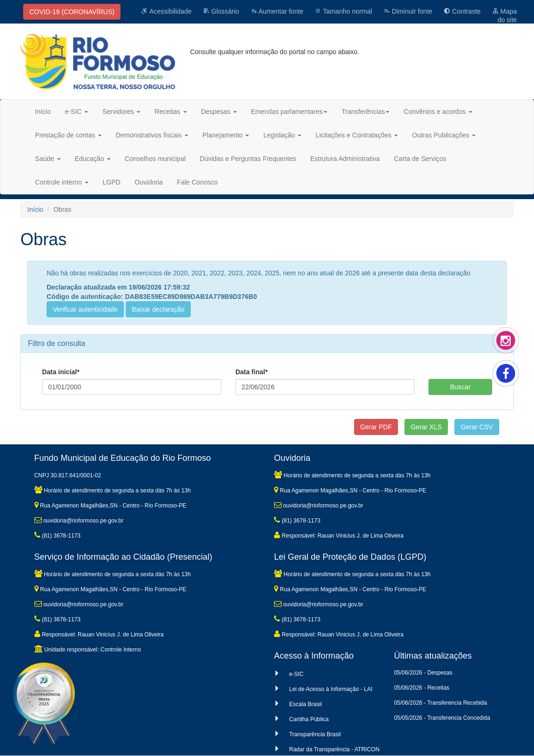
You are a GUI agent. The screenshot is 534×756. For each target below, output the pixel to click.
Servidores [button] (121, 112)
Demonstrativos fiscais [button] (152, 135)
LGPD (112, 182)
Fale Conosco (197, 182)
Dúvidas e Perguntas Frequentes (248, 159)
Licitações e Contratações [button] (357, 135)
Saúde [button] (48, 159)
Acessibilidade (166, 11)
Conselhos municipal (155, 159)
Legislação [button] (282, 135)
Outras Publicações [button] (444, 135)
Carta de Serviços (420, 159)
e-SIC (296, 674)
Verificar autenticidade (85, 309)
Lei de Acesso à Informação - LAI (331, 689)
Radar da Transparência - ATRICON (334, 749)
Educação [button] (93, 159)
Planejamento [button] (226, 135)
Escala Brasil (305, 704)
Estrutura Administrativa (345, 159)
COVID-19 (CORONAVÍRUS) (72, 12)
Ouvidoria (149, 182)
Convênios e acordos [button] (438, 112)
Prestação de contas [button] (68, 135)
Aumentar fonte (277, 11)
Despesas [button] (219, 112)
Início (43, 112)
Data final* (251, 372)
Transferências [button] (365, 112)
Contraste (462, 11)
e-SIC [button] (77, 112)
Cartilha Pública (309, 719)
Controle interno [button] (62, 182)
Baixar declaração (158, 309)
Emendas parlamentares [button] (289, 112)
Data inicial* (61, 372)
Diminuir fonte (408, 11)
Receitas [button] (170, 112)
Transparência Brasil (315, 734)
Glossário (221, 11)
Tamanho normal (343, 11)
